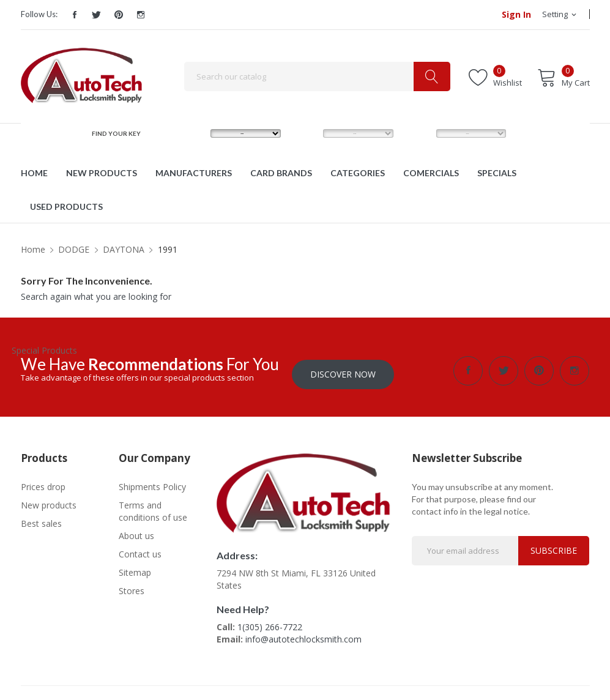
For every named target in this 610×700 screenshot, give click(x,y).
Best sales (41, 520)
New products (49, 501)
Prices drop (43, 483)
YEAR (417, 133)
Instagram (141, 15)
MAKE (192, 133)
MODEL (307, 133)
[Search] (317, 76)
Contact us (140, 550)
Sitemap (135, 569)
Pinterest (119, 15)
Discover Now (343, 370)
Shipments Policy (152, 483)
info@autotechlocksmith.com (303, 635)
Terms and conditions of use (153, 508)
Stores (132, 587)
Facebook (75, 15)
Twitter (97, 15)
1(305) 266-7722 (270, 623)
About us (136, 532)
